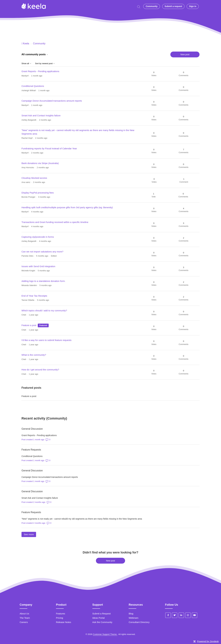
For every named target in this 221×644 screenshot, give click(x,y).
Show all (26, 64)
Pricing (60, 618)
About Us (24, 614)
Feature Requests (31, 450)
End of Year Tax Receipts (34, 296)
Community (152, 6)
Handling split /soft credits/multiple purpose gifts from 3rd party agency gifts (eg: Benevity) (67, 207)
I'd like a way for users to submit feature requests (47, 340)
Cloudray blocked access (34, 178)
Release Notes (64, 622)
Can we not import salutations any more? (42, 252)
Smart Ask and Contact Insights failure (41, 115)
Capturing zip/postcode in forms (38, 237)
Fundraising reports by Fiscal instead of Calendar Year (49, 148)
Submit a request (173, 6)
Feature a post (29, 325)
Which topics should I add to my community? (44, 310)
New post (185, 54)
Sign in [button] (193, 6)
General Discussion (32, 429)
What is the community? (34, 355)
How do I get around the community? (40, 370)
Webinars (133, 618)
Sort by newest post (45, 64)
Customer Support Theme (105, 634)
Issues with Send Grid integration (38, 266)
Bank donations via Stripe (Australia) (40, 163)
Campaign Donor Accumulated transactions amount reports (52, 101)
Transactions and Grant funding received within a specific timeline (55, 222)
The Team (25, 618)
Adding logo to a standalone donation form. (43, 281)
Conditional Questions (33, 86)
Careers (24, 622)
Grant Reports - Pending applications (40, 71)
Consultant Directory (139, 622)
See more (30, 534)
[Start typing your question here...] (140, 7)
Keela (26, 44)
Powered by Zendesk (208, 641)
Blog (131, 614)
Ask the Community (102, 622)
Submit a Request (102, 614)
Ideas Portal (99, 618)
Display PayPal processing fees (38, 193)
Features (61, 614)
